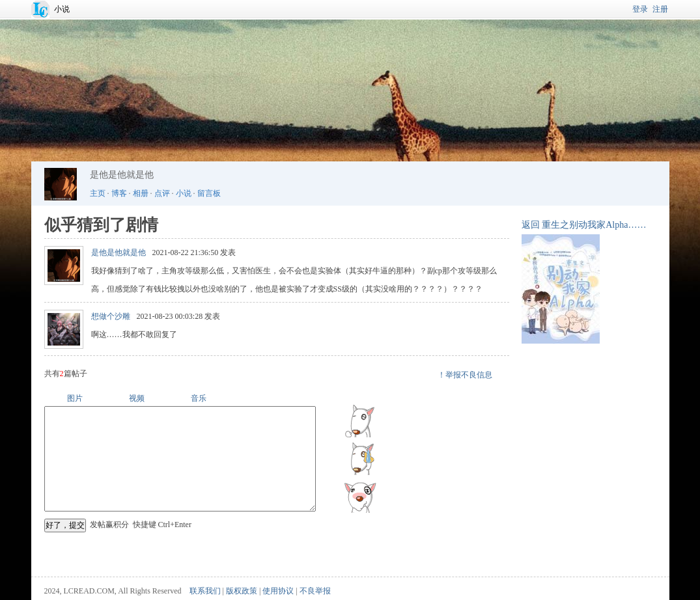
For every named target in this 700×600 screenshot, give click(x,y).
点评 (162, 193)
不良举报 (315, 591)
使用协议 (278, 591)
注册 (660, 9)
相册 (141, 193)
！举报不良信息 (465, 375)
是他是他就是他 (119, 252)
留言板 (209, 193)
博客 (119, 193)
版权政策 (242, 591)
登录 (640, 9)
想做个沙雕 (111, 316)
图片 (75, 398)
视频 (137, 398)
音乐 (199, 398)
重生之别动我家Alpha (585, 225)
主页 (98, 193)
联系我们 (205, 591)
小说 (62, 9)
